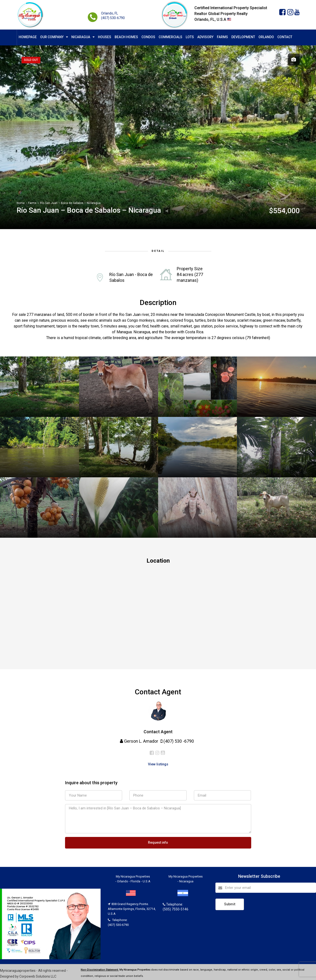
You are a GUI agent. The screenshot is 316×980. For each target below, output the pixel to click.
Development (243, 37)
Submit (230, 903)
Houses (105, 37)
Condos (148, 37)
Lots (190, 37)
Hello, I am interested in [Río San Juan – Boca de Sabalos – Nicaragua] (158, 819)
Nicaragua (81, 37)
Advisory (205, 37)
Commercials (170, 37)
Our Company (52, 37)
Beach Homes (126, 37)
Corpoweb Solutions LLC (38, 975)
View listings (158, 764)
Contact (285, 37)
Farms (222, 37)
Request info (158, 842)
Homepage (28, 37)
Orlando (266, 37)
